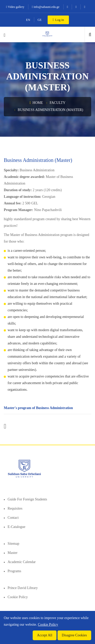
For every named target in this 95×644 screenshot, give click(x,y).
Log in (58, 20)
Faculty (58, 103)
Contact (13, 518)
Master (13, 553)
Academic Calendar (22, 562)
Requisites (15, 508)
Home (36, 103)
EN (28, 20)
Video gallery (15, 7)
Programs (14, 571)
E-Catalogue (16, 527)
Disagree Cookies (74, 635)
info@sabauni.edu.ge (45, 7)
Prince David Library (23, 588)
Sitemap (13, 544)
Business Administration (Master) (50, 110)
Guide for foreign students (27, 499)
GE (40, 20)
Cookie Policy (18, 597)
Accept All (45, 635)
